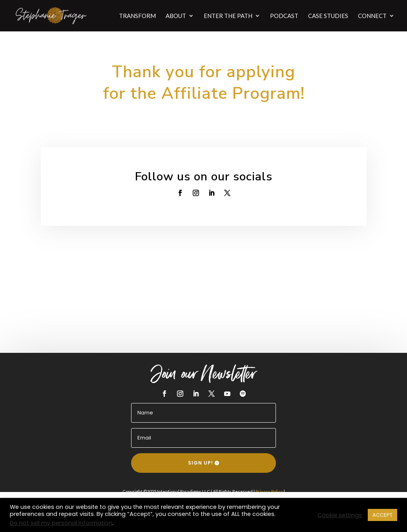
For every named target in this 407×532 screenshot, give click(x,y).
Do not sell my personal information (61, 523)
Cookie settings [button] (340, 515)
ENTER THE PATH (228, 16)
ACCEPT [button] (382, 515)
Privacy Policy (269, 491)
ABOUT (176, 16)
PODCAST (284, 16)
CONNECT (372, 16)
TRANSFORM (137, 16)
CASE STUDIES (328, 16)
